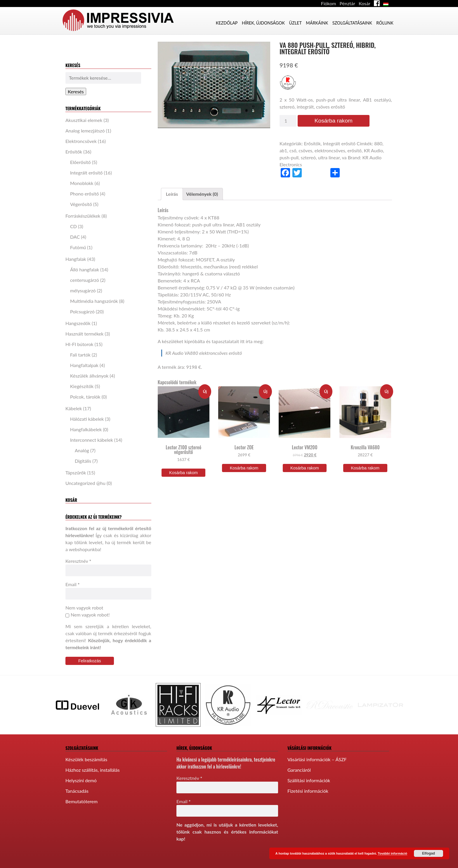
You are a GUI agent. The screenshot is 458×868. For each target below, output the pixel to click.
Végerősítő (81, 204)
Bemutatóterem (81, 798)
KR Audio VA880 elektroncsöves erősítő (204, 353)
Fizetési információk (308, 788)
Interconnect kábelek (92, 440)
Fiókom (329, 3)
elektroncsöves (330, 150)
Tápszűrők (76, 473)
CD (73, 226)
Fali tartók (80, 355)
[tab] (172, 194)
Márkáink (317, 23)
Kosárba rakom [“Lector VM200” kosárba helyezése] (305, 468)
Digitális (83, 461)
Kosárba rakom (334, 121)
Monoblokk (82, 183)
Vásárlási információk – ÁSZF (317, 756)
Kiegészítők (82, 386)
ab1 (283, 150)
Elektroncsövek (81, 141)
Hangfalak (76, 259)
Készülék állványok (89, 376)
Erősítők (74, 152)
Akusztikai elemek (84, 120)
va (344, 157)
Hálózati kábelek (87, 419)
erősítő (354, 150)
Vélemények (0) (202, 194)
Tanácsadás (77, 788)
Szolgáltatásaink (352, 23)
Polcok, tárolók (85, 397)
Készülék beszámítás (86, 756)
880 (378, 143)
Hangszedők (78, 323)
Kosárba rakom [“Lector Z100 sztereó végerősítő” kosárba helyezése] (183, 473)
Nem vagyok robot (84, 608)
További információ (392, 853)
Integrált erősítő (86, 173)
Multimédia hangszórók (94, 301)
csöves (305, 150)
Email (73, 584)
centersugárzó (85, 280)
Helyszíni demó (81, 777)
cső (293, 150)
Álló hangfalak (85, 269)
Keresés (76, 91)
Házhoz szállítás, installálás (93, 767)
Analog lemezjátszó (85, 131)
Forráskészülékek (83, 216)
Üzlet (295, 23)
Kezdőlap (227, 23)
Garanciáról (299, 767)
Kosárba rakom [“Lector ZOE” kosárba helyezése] (244, 468)
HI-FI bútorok (79, 344)
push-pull (289, 157)
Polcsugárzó (82, 311)
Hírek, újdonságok (263, 23)
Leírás (172, 194)
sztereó (308, 157)
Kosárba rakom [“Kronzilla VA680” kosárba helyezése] (365, 468)
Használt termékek (84, 334)
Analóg (82, 450)
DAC (75, 237)
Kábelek (74, 408)
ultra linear (329, 157)
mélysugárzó (83, 290)
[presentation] (221, 855)
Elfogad (428, 853)
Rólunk (385, 23)
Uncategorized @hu (85, 483)
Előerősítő (80, 162)
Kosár (365, 3)
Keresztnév (78, 561)
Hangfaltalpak (84, 365)
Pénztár (347, 3)
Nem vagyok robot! (87, 615)
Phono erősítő (84, 194)
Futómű (78, 247)
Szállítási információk (309, 777)
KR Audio (374, 150)
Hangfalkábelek (86, 429)
